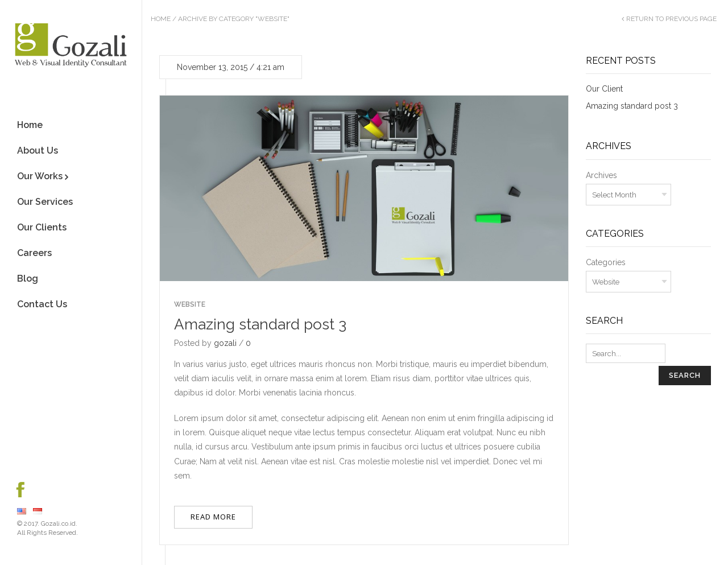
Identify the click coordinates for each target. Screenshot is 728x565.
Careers (34, 253)
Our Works (40, 176)
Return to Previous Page (671, 19)
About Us (38, 150)
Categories (606, 262)
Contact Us (42, 304)
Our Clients (42, 227)
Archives (601, 175)
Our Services (45, 202)
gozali (225, 343)
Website (190, 304)
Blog (28, 279)
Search (685, 375)
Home (30, 125)
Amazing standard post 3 (260, 324)
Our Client (604, 89)
